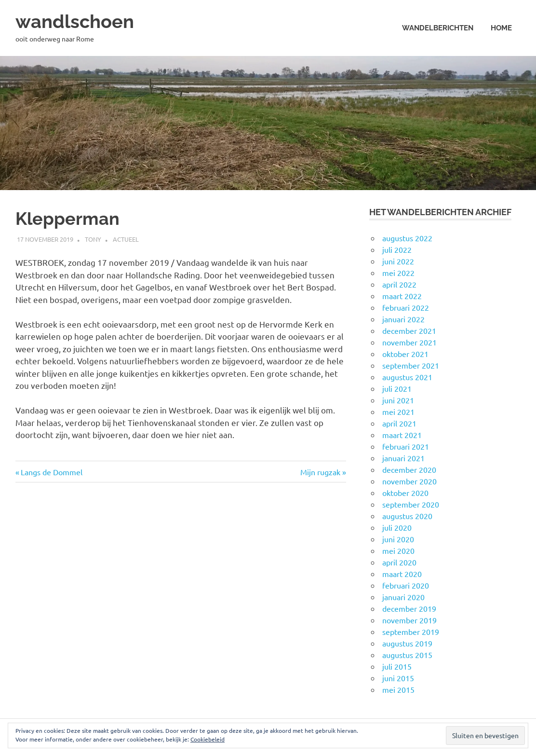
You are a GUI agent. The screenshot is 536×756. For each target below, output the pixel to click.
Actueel (126, 239)
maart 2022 (402, 296)
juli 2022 (397, 249)
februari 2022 (406, 307)
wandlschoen (75, 21)
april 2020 (399, 562)
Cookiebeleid (208, 739)
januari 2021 (403, 458)
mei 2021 (398, 412)
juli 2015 (397, 666)
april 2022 (399, 284)
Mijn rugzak (320, 472)
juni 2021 (398, 400)
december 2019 (409, 608)
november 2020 (409, 481)
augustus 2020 (407, 516)
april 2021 (399, 423)
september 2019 (411, 632)
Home (501, 28)
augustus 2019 (407, 643)
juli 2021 (397, 388)
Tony (93, 239)
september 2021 (411, 365)
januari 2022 (403, 319)
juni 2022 (398, 261)
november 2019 (409, 620)
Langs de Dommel (51, 472)
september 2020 (411, 504)
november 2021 (409, 342)
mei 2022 (398, 273)
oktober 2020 (405, 493)
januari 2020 (403, 597)
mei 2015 (398, 689)
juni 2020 (398, 539)
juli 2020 (397, 527)
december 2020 (409, 469)
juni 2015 (398, 678)
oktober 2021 (405, 354)
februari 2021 (406, 446)
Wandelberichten (438, 28)
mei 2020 (398, 550)
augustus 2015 (407, 655)
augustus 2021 (407, 377)
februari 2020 (406, 585)
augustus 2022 (407, 238)
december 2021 (409, 330)
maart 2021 (402, 435)
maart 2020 (402, 574)
